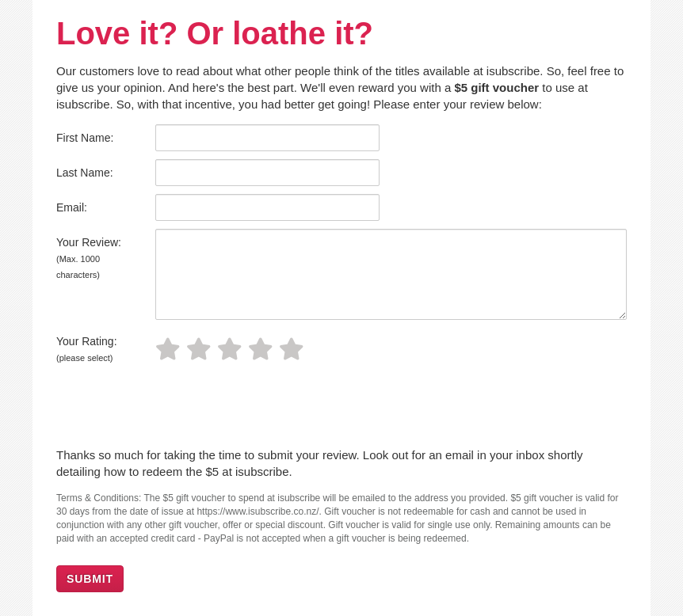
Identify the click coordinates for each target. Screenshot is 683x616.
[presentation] (177, 408)
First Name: (85, 138)
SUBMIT (90, 579)
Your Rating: (87, 349)
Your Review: (89, 258)
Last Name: (85, 173)
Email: (72, 207)
